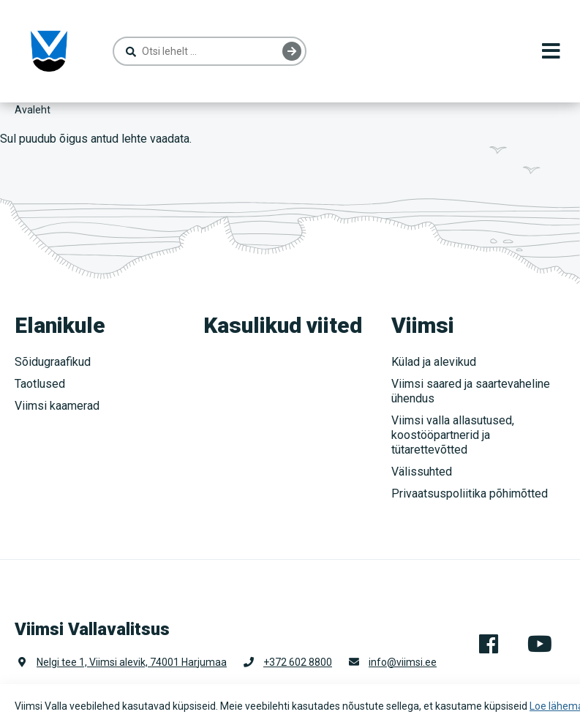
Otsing (292, 51)
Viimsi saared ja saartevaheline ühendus (471, 391)
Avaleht (33, 110)
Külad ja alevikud (434, 362)
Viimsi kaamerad (57, 406)
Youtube (540, 644)
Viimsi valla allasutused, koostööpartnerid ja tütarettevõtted (453, 435)
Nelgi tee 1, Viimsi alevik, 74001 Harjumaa (132, 662)
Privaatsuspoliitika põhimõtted (470, 494)
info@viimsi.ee (403, 662)
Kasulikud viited (283, 325)
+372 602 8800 (298, 662)
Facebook (489, 644)
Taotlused (40, 384)
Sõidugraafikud (53, 362)
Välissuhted (422, 472)
